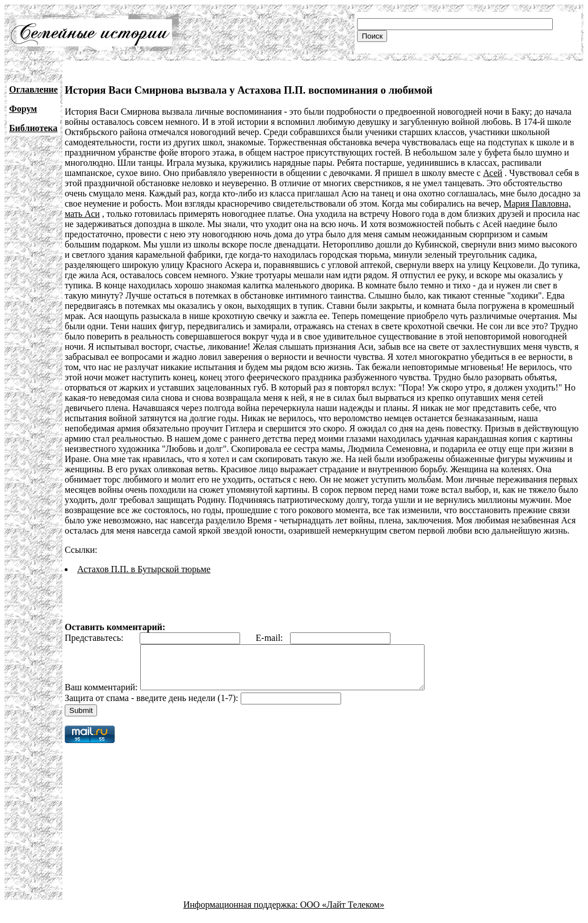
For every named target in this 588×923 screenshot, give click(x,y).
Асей (493, 173)
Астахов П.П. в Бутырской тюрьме (144, 569)
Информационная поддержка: (242, 913)
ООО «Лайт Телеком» (342, 913)
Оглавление (33, 89)
